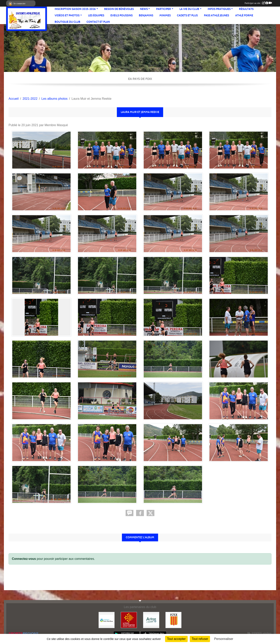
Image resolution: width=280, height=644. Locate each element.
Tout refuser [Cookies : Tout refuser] (200, 639)
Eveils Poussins (122, 15)
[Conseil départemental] (151, 620)
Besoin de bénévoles (119, 9)
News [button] (144, 9)
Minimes (165, 15)
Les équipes (96, 15)
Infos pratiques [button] (219, 9)
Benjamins (146, 15)
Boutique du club (67, 22)
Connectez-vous (24, 559)
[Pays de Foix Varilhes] (107, 620)
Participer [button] (164, 9)
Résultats (246, 9)
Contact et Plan (98, 22)
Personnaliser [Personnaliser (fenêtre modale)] (224, 639)
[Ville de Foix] (174, 620)
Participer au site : (258, 3)
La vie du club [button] (189, 9)
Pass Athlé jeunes (217, 15)
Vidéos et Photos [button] (67, 15)
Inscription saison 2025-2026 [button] (75, 9)
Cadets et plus (187, 15)
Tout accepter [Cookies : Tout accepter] (176, 639)
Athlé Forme (244, 15)
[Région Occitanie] (129, 620)
